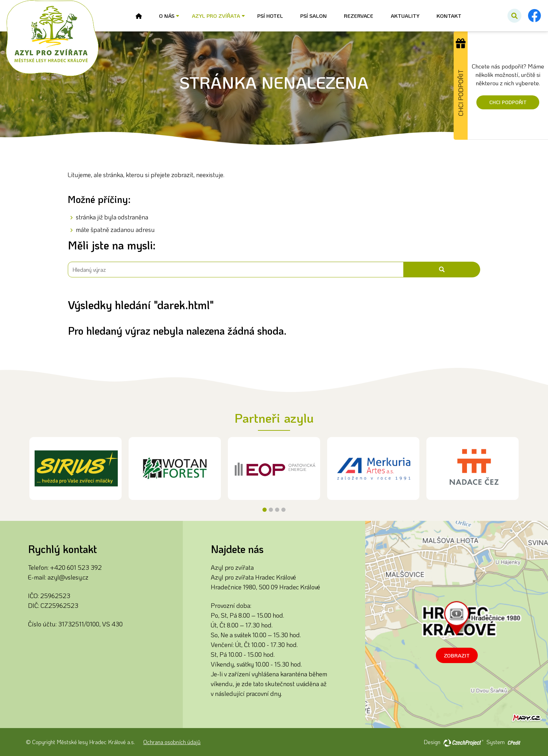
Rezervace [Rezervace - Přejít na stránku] (359, 16)
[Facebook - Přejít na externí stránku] (534, 16)
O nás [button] (167, 16)
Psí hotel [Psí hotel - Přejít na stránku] (270, 16)
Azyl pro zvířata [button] (216, 16)
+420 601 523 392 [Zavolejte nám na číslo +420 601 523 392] (76, 567)
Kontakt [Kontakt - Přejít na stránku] (449, 16)
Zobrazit (457, 655)
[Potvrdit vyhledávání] (514, 16)
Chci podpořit (508, 102)
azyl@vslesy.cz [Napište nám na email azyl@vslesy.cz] (68, 577)
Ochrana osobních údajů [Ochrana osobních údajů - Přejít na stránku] (172, 742)
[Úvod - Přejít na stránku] (139, 16)
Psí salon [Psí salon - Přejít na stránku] (313, 16)
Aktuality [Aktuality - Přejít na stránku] (405, 16)
